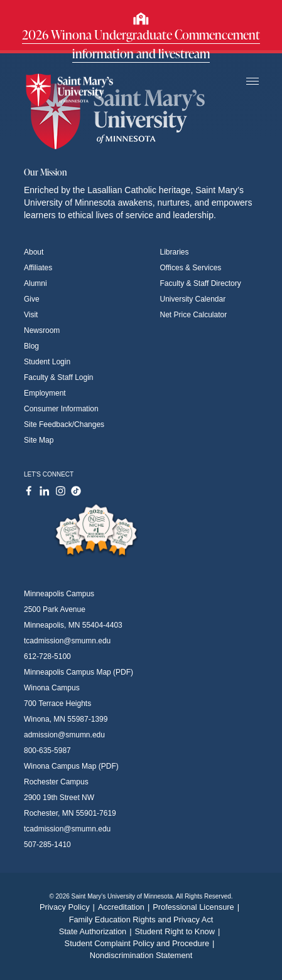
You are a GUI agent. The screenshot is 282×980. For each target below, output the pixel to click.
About (34, 252)
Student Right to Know (179, 931)
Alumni (35, 283)
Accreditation (125, 907)
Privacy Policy (69, 907)
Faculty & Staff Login (59, 377)
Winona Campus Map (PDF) (71, 766)
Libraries (175, 252)
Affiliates (38, 268)
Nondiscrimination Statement (141, 955)
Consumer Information (61, 409)
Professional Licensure (198, 907)
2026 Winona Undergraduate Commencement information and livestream (141, 44)
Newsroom (42, 330)
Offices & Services (191, 268)
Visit (31, 315)
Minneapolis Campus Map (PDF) (79, 672)
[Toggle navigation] (252, 82)
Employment (45, 393)
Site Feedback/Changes (64, 424)
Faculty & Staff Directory (201, 283)
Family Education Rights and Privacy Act (141, 919)
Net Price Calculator (194, 315)
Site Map (39, 440)
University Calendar (193, 299)
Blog (31, 346)
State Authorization (97, 931)
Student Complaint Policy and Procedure (141, 943)
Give (32, 299)
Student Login (47, 362)
